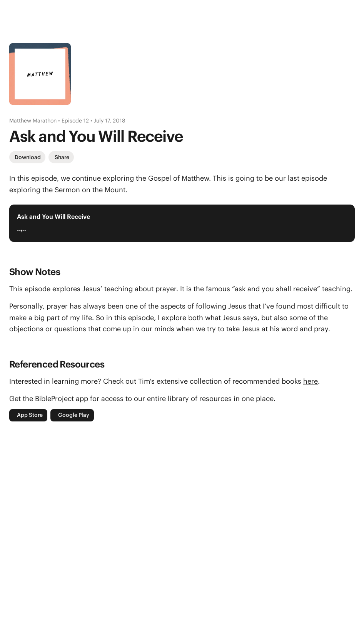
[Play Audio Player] (339, 223)
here (311, 381)
